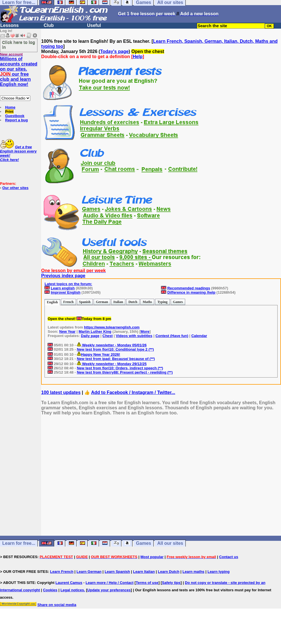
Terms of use (147, 583)
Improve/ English (66, 292)
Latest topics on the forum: (68, 284)
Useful (94, 25)
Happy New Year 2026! (99, 354)
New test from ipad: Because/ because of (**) (116, 359)
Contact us (229, 557)
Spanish (85, 302)
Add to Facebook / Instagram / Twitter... (133, 392)
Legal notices (72, 590)
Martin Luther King (95, 331)
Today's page (114, 51)
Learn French (62, 572)
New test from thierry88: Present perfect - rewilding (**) (125, 372)
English (52, 302)
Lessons (9, 25)
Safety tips (171, 583)
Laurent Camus (69, 583)
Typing (162, 302)
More (145, 331)
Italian (118, 302)
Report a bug (16, 120)
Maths (147, 302)
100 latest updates (61, 392)
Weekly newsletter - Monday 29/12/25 (112, 364)
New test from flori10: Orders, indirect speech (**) (120, 368)
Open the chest (148, 51)
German (102, 302)
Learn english (63, 288)
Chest (107, 336)
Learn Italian (144, 572)
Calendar (199, 336)
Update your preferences (109, 590)
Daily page (90, 336)
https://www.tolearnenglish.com (112, 327)
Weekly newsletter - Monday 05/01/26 (112, 345)
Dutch (133, 302)
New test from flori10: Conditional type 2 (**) (115, 349)
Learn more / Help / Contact (110, 583)
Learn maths (194, 572)
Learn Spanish (117, 572)
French (68, 302)
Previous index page (63, 276)
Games (178, 302)
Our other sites (15, 188)
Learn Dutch (169, 572)
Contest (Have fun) (172, 336)
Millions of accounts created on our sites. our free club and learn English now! (19, 72)
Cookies (50, 590)
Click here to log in (19, 45)
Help (138, 57)
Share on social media (57, 605)
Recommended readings (189, 288)
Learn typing (219, 572)
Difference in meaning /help (191, 292)
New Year (67, 331)
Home (10, 107)
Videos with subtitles (134, 336)
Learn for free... (19, 543)
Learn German (89, 572)
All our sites (170, 543)
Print (9, 112)
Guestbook (15, 116)
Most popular (152, 557)
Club (49, 25)
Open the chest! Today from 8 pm (79, 319)
